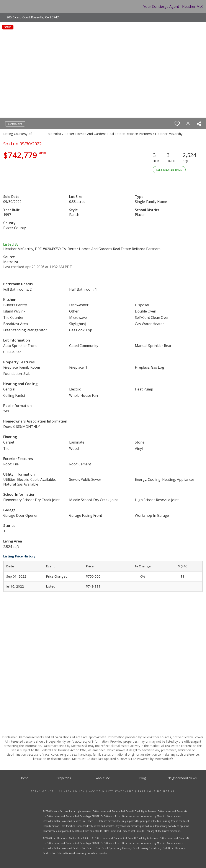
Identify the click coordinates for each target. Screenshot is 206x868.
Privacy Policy (72, 791)
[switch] (177, 124)
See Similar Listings (169, 170)
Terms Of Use (42, 791)
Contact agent (15, 124)
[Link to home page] (22, 6)
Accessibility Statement (111, 791)
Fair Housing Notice (157, 791)
